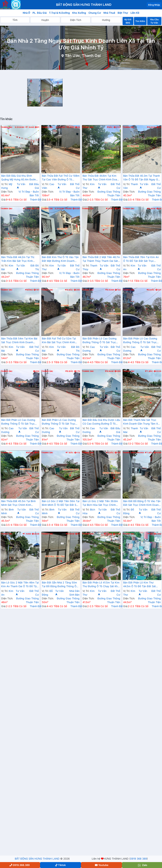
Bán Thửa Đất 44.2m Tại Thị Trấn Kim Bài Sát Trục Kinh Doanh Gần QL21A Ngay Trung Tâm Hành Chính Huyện (19, 259)
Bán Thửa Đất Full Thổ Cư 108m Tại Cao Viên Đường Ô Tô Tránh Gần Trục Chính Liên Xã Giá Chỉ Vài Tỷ (61, 178)
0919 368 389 (139, 859)
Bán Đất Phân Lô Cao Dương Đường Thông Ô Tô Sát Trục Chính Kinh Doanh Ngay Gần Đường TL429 (100, 341)
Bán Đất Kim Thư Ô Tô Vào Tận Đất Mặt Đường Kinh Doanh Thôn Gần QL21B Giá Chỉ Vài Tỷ (60, 259)
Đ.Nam (151, 127)
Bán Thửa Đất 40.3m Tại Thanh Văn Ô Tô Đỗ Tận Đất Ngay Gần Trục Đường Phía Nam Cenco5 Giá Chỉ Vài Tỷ (142, 178)
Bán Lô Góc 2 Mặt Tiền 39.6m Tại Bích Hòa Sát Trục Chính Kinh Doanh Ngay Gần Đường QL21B (100, 503)
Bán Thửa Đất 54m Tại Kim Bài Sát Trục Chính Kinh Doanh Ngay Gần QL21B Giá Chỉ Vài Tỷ (20, 341)
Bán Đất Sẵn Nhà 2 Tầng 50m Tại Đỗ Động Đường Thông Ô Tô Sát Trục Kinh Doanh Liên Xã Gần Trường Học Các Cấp (61, 585)
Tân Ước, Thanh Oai (83, 56)
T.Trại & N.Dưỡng (59, 13)
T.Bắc (110, 209)
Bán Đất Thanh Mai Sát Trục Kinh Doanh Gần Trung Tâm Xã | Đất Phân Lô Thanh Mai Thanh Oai (142, 422)
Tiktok (61, 865)
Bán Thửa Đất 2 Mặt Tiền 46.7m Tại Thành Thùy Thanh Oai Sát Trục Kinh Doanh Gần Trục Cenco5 (101, 259)
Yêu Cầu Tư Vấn (154, 21)
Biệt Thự (123, 13)
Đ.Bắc (70, 127)
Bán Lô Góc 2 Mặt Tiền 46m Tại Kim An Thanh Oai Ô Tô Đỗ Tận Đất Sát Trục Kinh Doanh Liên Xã (20, 585)
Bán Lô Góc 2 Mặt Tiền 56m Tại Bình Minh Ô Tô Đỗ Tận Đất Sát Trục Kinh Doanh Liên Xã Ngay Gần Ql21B (61, 503)
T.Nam (30, 127)
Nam (68, 209)
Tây (150, 534)
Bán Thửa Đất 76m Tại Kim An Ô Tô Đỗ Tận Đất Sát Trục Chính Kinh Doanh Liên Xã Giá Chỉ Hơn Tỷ (141, 259)
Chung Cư (95, 13)
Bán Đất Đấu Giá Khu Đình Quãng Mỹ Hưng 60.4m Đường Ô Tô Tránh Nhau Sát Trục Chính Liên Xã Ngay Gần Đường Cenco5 (20, 178)
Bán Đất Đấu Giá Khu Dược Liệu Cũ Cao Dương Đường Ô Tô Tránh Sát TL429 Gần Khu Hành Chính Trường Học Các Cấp (101, 422)
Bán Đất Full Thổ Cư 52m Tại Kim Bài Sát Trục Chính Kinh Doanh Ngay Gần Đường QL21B (60, 341)
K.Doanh (20, 127)
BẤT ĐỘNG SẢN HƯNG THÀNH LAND (37, 859)
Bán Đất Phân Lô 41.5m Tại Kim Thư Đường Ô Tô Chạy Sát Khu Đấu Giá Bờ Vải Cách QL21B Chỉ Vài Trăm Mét (101, 585)
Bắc (110, 127)
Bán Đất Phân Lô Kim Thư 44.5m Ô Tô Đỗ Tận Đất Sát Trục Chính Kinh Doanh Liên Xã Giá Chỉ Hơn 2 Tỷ (141, 585)
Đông (29, 290)
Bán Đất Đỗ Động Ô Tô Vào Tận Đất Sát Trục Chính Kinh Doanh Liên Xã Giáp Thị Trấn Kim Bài (142, 503)
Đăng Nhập (154, 5)
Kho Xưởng (79, 13)
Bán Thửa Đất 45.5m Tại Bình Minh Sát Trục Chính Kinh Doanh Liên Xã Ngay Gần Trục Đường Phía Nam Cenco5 (19, 503)
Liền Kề (135, 13)
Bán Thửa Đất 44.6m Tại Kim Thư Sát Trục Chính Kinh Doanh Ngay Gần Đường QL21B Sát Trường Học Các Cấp (101, 178)
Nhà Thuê (109, 13)
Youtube (102, 865)
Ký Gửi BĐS (128, 21)
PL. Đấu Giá (39, 13)
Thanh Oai (6, 127)
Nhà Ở (26, 13)
